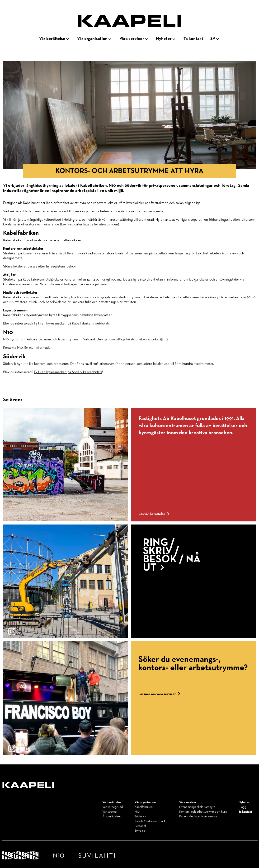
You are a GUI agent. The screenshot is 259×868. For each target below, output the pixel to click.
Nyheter (164, 39)
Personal (140, 826)
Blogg (242, 807)
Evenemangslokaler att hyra (197, 807)
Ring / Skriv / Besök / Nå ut (172, 555)
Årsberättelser (112, 817)
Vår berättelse (52, 39)
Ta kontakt (193, 39)
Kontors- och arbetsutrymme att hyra (203, 812)
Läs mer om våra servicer (159, 694)
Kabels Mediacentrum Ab (151, 821)
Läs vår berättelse (154, 514)
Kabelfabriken (144, 807)
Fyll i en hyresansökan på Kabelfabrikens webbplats (72, 323)
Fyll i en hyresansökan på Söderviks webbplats (68, 372)
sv (213, 39)
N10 (137, 812)
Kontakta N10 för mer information (28, 348)
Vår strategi (110, 812)
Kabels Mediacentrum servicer (199, 817)
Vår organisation (92, 39)
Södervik (140, 817)
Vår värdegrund (113, 807)
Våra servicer (132, 39)
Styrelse (140, 831)
